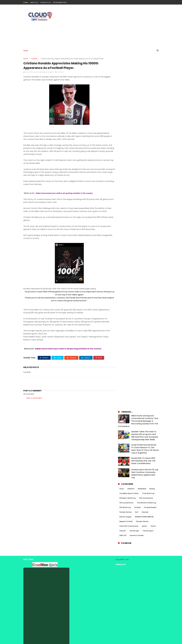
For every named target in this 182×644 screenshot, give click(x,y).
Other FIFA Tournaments (129, 181)
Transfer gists (148, 185)
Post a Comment (34, 398)
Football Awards (150, 162)
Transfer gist (134, 185)
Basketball (142, 143)
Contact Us (45, 2)
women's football (137, 190)
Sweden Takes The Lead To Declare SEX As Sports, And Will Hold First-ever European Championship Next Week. (145, 90)
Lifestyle (145, 167)
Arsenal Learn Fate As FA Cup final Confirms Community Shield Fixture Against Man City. (145, 128)
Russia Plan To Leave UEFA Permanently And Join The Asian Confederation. (143, 115)
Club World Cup (148, 148)
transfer (123, 185)
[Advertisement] (113, 26)
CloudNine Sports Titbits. (129, 148)
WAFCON (123, 190)
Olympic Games (142, 176)
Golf (137, 167)
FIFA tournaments (146, 153)
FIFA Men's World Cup (128, 153)
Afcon (122, 143)
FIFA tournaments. (127, 157)
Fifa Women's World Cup (147, 157)
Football (34, 59)
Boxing (152, 143)
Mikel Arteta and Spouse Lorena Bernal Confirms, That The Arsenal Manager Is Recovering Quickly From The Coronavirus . (138, 75)
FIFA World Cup (125, 162)
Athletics (131, 143)
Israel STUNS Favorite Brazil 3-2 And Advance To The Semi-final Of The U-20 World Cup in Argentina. (145, 103)
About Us (34, 2)
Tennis (153, 181)
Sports (144, 181)
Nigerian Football (126, 176)
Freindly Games (126, 167)
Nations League (126, 171)
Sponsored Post (60, 2)
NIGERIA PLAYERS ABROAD (144, 171)
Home (26, 2)
